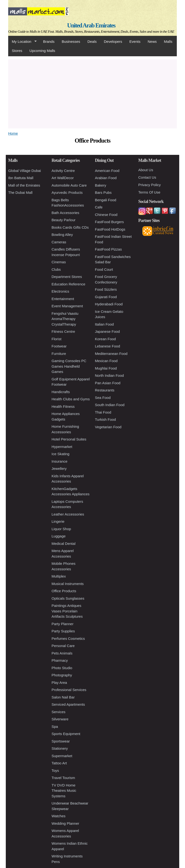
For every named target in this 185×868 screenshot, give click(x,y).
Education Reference (68, 284)
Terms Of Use (149, 192)
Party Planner (63, 624)
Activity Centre (63, 171)
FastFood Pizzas (108, 249)
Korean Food (105, 339)
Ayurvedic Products (67, 192)
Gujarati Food (106, 297)
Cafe (99, 207)
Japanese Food (107, 331)
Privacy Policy (149, 185)
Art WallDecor (63, 178)
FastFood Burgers (109, 222)
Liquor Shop (61, 529)
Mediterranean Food (111, 354)
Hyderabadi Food (109, 304)
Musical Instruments (68, 584)
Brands (49, 41)
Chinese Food (106, 215)
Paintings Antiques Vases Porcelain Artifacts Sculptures (67, 611)
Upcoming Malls (42, 51)
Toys (55, 771)
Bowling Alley (62, 235)
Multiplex (59, 576)
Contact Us (147, 177)
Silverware (60, 719)
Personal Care (63, 646)
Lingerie (58, 521)
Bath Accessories (65, 213)
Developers (113, 41)
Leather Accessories (68, 514)
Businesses (71, 41)
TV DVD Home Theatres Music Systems (64, 791)
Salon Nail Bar (63, 697)
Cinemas (59, 262)
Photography (62, 675)
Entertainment (63, 299)
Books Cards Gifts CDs (70, 227)
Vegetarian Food (108, 427)
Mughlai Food (106, 368)
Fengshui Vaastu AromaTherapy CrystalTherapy (65, 319)
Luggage (59, 536)
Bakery (101, 185)
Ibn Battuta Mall (21, 178)
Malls (168, 41)
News (152, 41)
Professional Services (69, 690)
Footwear (59, 346)
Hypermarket (62, 447)
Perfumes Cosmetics (68, 638)
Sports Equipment (66, 734)
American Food (107, 171)
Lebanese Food (107, 346)
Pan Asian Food (108, 383)
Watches (59, 816)
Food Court (104, 269)
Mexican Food (106, 361)
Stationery (60, 748)
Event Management (67, 306)
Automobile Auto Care (69, 185)
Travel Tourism (63, 778)
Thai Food (103, 412)
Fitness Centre (63, 331)
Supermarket (62, 756)
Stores (17, 51)
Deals (92, 41)
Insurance (59, 461)
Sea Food (103, 398)
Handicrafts (61, 392)
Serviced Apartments (68, 704)
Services (59, 712)
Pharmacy (60, 660)
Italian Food (104, 324)
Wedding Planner (65, 823)
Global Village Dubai (25, 171)
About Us (146, 170)
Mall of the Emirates (24, 185)
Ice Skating (60, 454)
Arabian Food (106, 178)
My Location (22, 42)
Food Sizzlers (106, 289)
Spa (55, 726)
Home (13, 133)
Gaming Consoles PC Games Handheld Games (69, 366)
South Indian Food (110, 405)
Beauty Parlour (63, 220)
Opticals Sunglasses (68, 598)
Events (135, 41)
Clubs (56, 269)
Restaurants (105, 390)
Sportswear (61, 741)
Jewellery (59, 469)
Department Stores (67, 277)
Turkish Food (105, 419)
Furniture (59, 354)
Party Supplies (63, 631)
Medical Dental (63, 544)
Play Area (59, 682)
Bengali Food (106, 200)
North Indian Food (109, 375)
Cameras (59, 242)
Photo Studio (62, 668)
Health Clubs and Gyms (71, 399)
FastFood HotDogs (110, 229)
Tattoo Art (59, 763)
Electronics (60, 291)
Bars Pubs (103, 192)
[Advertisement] (92, 93)
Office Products (64, 591)
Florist (56, 339)
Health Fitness (63, 406)
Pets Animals (62, 653)
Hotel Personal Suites (69, 439)
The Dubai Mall (20, 192)
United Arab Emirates (91, 25)
